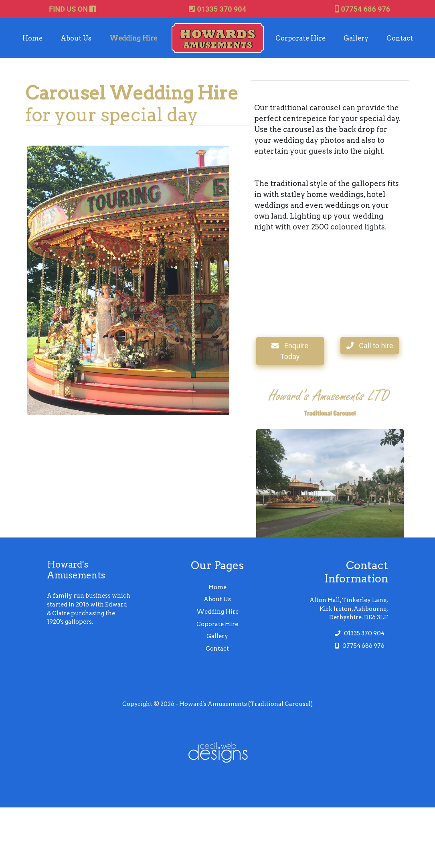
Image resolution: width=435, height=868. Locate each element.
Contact (400, 38)
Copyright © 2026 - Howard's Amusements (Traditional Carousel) (217, 704)
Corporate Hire (300, 38)
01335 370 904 (217, 9)
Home (32, 38)
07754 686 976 (362, 9)
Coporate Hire (217, 624)
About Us (76, 38)
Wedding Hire (133, 38)
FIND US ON (72, 9)
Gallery (356, 38)
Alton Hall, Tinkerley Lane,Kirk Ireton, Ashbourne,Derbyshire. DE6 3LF (349, 609)
